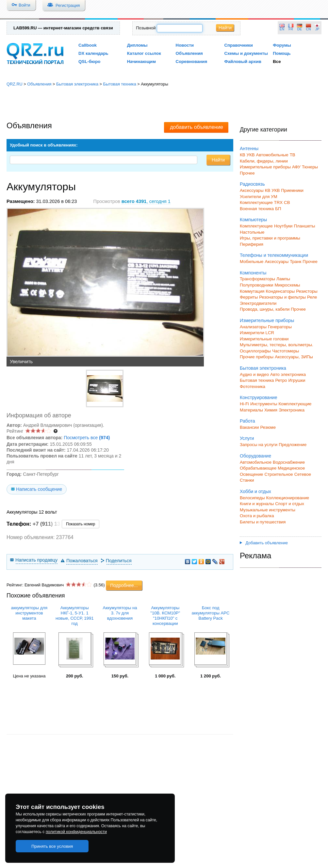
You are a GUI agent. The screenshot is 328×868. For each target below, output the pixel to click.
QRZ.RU (15, 84)
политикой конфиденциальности (76, 832)
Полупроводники (257, 285)
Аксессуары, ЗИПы (294, 357)
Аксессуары (252, 190)
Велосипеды (252, 498)
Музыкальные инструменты (268, 510)
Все (277, 62)
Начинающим (141, 62)
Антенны (249, 148)
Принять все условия (52, 846)
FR (291, 29)
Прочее (247, 173)
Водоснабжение (289, 462)
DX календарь (93, 53)
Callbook (88, 45)
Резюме (268, 427)
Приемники (292, 190)
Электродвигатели (258, 303)
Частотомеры (286, 351)
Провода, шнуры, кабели (265, 309)
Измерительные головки (264, 339)
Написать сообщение (39, 489)
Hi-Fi (244, 404)
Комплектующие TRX (261, 202)
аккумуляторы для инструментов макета (29, 613)
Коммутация (252, 291)
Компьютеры (253, 220)
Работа (247, 421)
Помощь (282, 53)
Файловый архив (243, 62)
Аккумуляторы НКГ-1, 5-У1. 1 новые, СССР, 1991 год (75, 616)
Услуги (247, 438)
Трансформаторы (257, 279)
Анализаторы (253, 327)
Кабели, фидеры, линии (264, 161)
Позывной (146, 28)
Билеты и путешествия (263, 522)
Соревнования (192, 62)
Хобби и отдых (255, 491)
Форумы (282, 45)
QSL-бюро (89, 62)
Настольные (252, 232)
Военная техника (257, 209)
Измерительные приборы (267, 320)
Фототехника (253, 387)
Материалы (251, 410)
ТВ (293, 155)
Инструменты (264, 404)
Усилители (250, 197)
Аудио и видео (254, 374)
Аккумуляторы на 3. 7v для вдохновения (120, 613)
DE (300, 29)
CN (309, 29)
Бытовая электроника (77, 84)
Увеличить (21, 362)
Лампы (283, 279)
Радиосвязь (252, 184)
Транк (295, 262)
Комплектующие (256, 226)
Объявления (189, 53)
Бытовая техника (119, 84)
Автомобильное (256, 462)
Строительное (279, 474)
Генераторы (280, 327)
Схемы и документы (246, 53)
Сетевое (303, 474)
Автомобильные (272, 155)
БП (278, 209)
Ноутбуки (283, 226)
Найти (225, 28)
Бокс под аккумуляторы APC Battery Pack (211, 613)
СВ (287, 202)
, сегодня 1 (146, 201)
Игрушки (297, 380)
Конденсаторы (280, 291)
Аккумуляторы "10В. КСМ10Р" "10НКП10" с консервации (165, 616)
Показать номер (81, 524)
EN (282, 29)
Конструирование (259, 397)
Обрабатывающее (258, 468)
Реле (312, 297)
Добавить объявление (264, 543)
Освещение (251, 474)
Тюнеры (310, 167)
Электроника (292, 410)
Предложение (293, 445)
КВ (243, 155)
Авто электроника (288, 374)
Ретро (281, 380)
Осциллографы (255, 351)
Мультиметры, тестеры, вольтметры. (277, 345)
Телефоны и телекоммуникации (274, 255)
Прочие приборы (257, 357)
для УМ (270, 197)
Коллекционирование (288, 498)
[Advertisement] (164, 104)
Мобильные (252, 262)
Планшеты (304, 226)
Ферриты (249, 297)
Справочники (238, 45)
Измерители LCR (257, 333)
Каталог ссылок (144, 53)
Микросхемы (287, 285)
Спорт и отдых (290, 504)
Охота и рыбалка (257, 516)
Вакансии (249, 427)
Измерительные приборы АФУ (270, 167)
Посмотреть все (87, 438)
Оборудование (255, 456)
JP (317, 29)
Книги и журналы (257, 504)
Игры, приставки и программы (270, 238)
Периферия (252, 244)
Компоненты (253, 273)
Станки (247, 480)
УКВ (251, 155)
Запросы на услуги (259, 445)
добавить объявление (197, 127)
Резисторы (307, 291)
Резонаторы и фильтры (282, 297)
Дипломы (137, 45)
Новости (185, 45)
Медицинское (291, 468)
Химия (271, 410)
